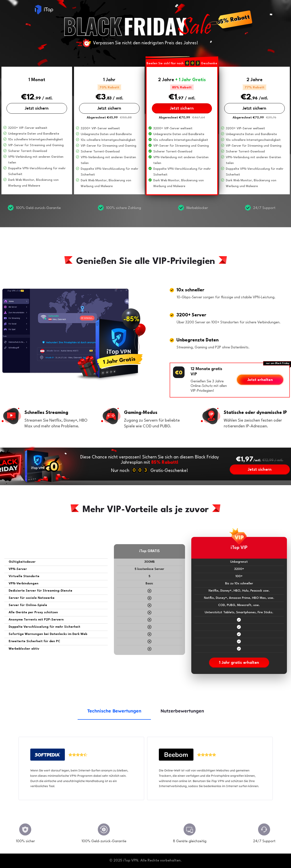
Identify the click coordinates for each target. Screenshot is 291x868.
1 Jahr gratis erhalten (239, 663)
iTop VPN (44, 10)
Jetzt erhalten (260, 380)
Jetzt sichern (37, 108)
